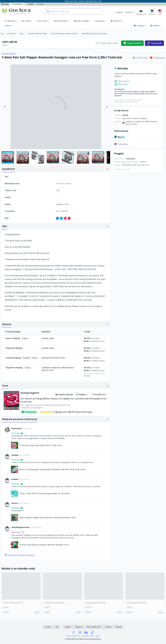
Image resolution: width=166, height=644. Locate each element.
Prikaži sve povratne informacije (20, 555)
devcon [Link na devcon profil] (15, 503)
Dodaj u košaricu (132, 43)
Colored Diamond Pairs (37, 33)
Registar (120, 12)
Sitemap (119, 627)
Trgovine (140, 26)
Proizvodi (11, 33)
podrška (108, 627)
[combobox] (74, 11)
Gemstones (17, 4)
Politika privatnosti (73, 636)
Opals (5, 4)
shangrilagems (9, 54)
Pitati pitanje (121, 144)
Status (98, 636)
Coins (40, 4)
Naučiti (155, 26)
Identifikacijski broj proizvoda (94, 33)
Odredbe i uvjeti (88, 636)
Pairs (21, 33)
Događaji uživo (99, 395)
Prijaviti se (129, 12)
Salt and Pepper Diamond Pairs (65, 33)
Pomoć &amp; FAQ (94, 627)
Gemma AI (116, 21)
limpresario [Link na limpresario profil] (17, 428)
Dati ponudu (154, 43)
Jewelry (30, 4)
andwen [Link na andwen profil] (15, 455)
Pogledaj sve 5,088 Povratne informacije (66, 412)
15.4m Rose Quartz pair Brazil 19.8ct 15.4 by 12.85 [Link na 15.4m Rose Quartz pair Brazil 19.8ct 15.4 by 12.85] (40, 445)
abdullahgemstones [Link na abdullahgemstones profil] (20, 527)
